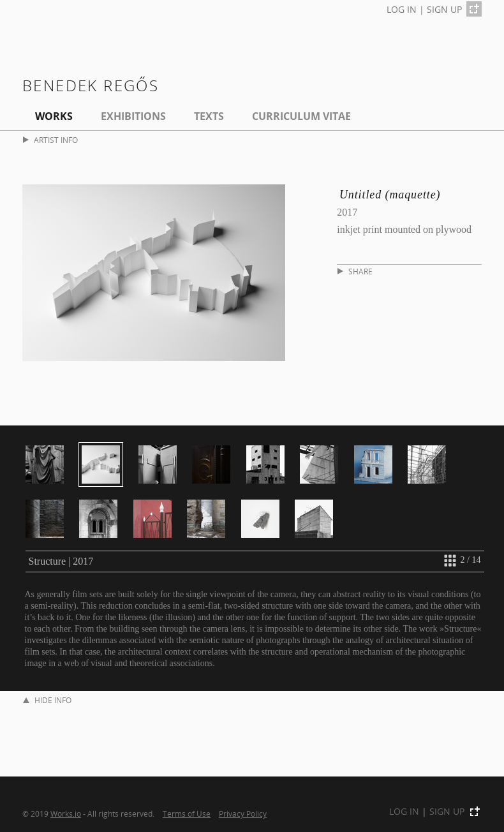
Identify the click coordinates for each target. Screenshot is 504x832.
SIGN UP (444, 9)
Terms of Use (187, 813)
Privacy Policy (243, 813)
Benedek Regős (91, 85)
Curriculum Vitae (301, 116)
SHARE (355, 271)
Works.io (66, 813)
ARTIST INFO (50, 140)
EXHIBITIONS (133, 116)
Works (54, 116)
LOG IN (402, 9)
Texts (209, 116)
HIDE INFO (47, 700)
